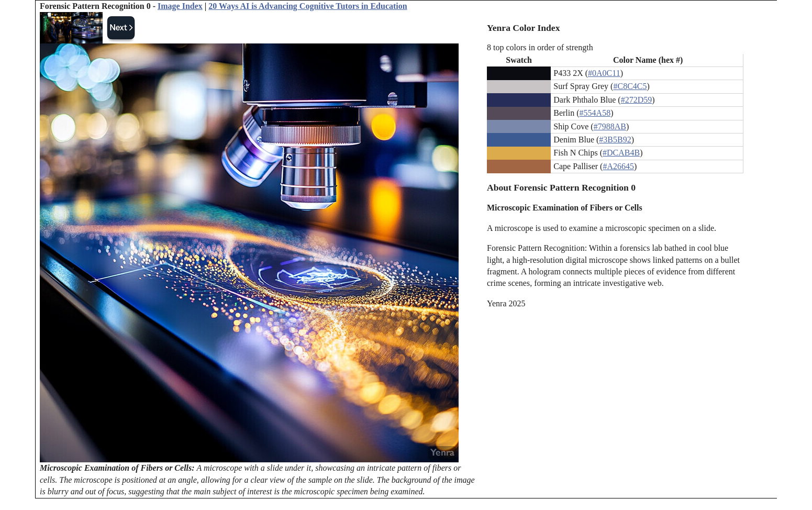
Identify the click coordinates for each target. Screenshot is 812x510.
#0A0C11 (604, 73)
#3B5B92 (615, 140)
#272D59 (637, 100)
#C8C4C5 (630, 86)
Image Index (180, 6)
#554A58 (595, 113)
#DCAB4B (621, 153)
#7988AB (610, 126)
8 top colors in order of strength (540, 47)
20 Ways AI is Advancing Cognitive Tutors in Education (308, 6)
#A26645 (618, 166)
